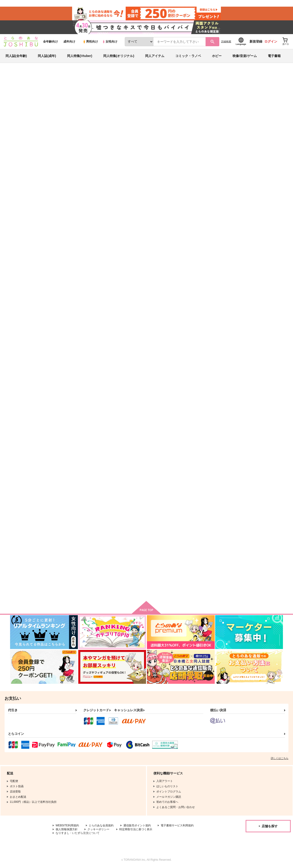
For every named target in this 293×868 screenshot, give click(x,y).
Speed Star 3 (250, 330)
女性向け (110, 42)
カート (227, 257)
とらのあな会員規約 (101, 825)
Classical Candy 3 (164, 441)
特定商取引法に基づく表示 (136, 829)
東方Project (240, 97)
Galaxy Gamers (73, 330)
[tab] (115, 145)
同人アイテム (155, 56)
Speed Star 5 (161, 220)
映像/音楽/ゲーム (245, 56)
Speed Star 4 (205, 220)
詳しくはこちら (280, 758)
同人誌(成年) (47, 56)
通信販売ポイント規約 (137, 825)
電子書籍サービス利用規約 (177, 825)
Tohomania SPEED (210, 330)
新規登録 (256, 41)
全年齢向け (50, 42)
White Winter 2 (117, 441)
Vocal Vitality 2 (207, 441)
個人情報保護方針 (67, 829)
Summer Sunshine (254, 441)
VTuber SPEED (164, 97)
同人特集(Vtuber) (80, 56)
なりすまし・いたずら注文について (78, 833)
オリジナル (223, 97)
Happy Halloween (164, 330)
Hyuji (52, 97)
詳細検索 (226, 41)
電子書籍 (274, 56)
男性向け (90, 42)
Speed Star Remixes (256, 220)
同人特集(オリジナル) (119, 56)
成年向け (69, 42)
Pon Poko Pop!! (73, 441)
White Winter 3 (192, 97)
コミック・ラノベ (188, 56)
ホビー (217, 56)
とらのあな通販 (19, 76)
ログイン (271, 41)
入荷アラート (214, 88)
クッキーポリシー (98, 829)
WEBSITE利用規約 (67, 825)
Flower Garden (72, 552)
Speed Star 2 (116, 552)
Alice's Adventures (120, 330)
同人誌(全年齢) (16, 56)
